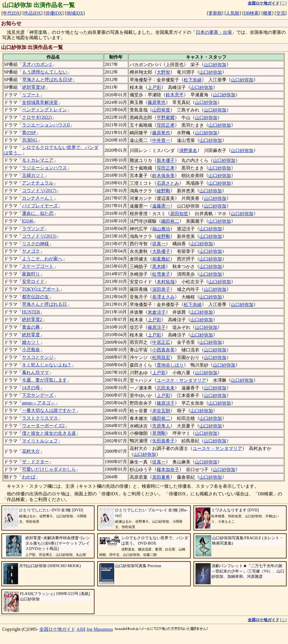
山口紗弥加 (215, 65)
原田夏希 (161, 477)
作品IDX (32, 13)
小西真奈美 (163, 350)
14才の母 (31, 388)
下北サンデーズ (38, 395)
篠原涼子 (157, 327)
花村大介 (31, 451)
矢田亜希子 (163, 441)
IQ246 (28, 221)
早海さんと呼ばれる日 (44, 304)
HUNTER (31, 312)
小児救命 (31, 350)
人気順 (233, 13)
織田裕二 (170, 221)
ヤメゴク (31, 251)
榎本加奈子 (168, 470)
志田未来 (166, 388)
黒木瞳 (159, 267)
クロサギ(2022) (37, 117)
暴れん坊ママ (35, 372)
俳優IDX (54, 13)
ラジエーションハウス (44, 168)
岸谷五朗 (161, 411)
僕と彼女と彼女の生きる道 (49, 433)
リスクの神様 (35, 244)
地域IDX (75, 13)
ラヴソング (33, 229)
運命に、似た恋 (38, 213)
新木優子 (166, 160)
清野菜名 (188, 151)
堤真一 (159, 244)
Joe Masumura (100, 629)
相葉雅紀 (161, 259)
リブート (31, 95)
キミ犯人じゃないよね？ (47, 365)
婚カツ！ (31, 342)
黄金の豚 (31, 327)
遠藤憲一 (161, 206)
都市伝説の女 (35, 297)
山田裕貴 (161, 110)
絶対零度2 (32, 319)
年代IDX (11, 13)
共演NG (30, 140)
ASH (81, 629)
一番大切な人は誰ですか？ (49, 410)
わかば (29, 477)
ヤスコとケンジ (38, 357)
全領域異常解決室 (40, 102)
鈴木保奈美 (163, 176)
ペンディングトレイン (44, 110)
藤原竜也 (157, 102)
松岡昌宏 (161, 357)
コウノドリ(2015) (39, 236)
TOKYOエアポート (41, 289)
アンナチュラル (38, 183)
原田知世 (179, 214)
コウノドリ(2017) (39, 190)
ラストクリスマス (40, 418)
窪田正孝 (166, 125)
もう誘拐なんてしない (45, 72)
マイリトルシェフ (40, 441)
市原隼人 (161, 426)
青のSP (29, 132)
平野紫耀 (166, 118)
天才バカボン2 (37, 64)
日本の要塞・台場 (214, 32)
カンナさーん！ (38, 198)
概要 (267, 13)
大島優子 (161, 251)
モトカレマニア (38, 160)
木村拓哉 (166, 282)
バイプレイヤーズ (40, 206)
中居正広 (161, 342)
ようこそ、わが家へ (42, 259)
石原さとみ (168, 183)
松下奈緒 (193, 80)
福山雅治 (161, 229)
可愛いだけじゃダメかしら (49, 469)
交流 (281, 13)
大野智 (163, 72)
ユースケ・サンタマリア (181, 380)
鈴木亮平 (175, 95)
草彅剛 (159, 433)
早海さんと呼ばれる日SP (47, 80)
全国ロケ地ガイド (57, 629)
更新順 (215, 13)
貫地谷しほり (170, 365)
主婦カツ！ (33, 175)
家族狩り (31, 274)
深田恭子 (161, 289)
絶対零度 (31, 335)
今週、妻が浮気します (44, 380)
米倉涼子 (157, 312)
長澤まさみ (163, 297)
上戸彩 (154, 87)
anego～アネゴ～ (39, 403)
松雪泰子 (161, 274)
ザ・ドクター (35, 462)
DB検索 (251, 13)
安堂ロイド (33, 281)
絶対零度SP (34, 87)
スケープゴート (38, 266)
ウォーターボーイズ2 (43, 426)
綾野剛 (163, 191)
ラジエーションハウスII (46, 125)
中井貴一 (161, 140)
